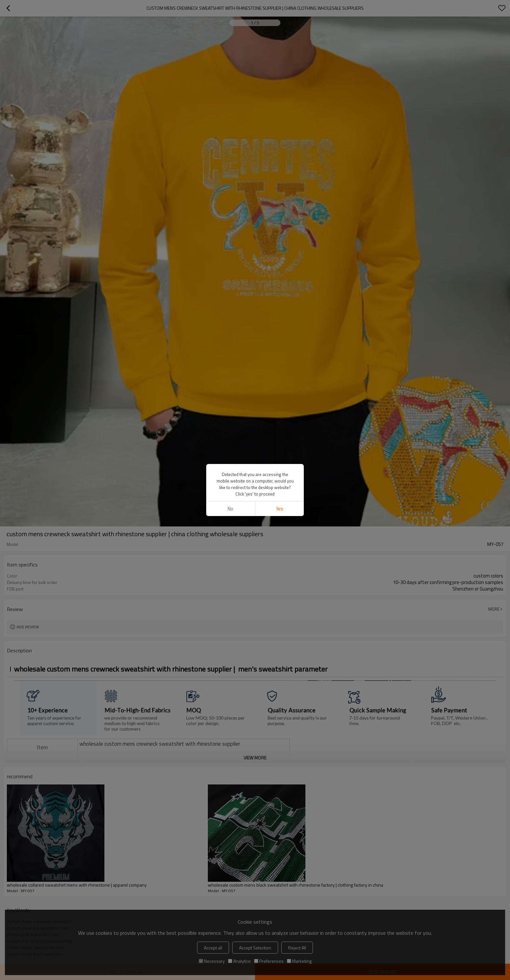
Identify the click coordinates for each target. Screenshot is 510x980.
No (230, 509)
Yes (280, 509)
